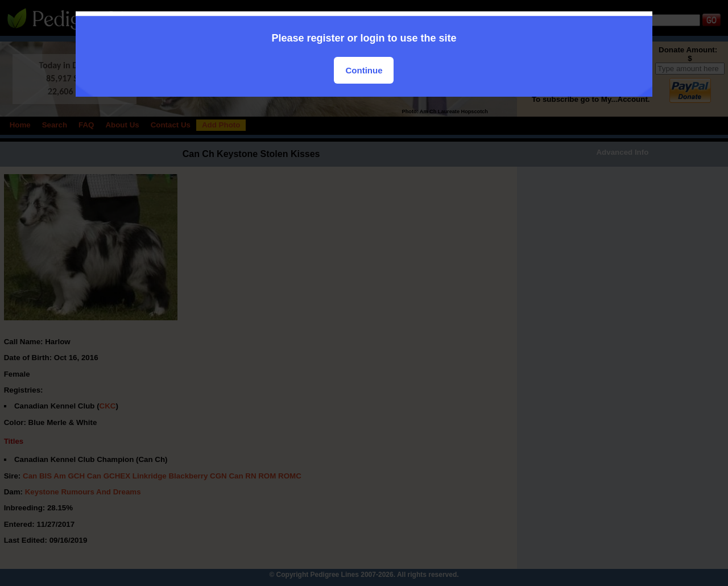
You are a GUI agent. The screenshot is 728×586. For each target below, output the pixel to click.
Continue (364, 70)
